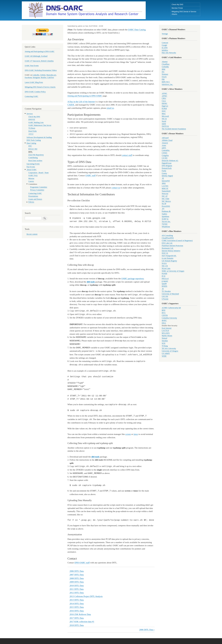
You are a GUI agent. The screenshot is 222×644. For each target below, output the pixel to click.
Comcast (165, 43)
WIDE (164, 356)
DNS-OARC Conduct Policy (35, 92)
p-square (165, 281)
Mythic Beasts (167, 336)
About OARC (32, 170)
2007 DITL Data (77, 571)
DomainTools (167, 168)
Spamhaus (166, 216)
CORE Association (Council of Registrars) (177, 241)
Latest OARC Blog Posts (34, 82)
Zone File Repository (36, 155)
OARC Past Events (32, 66)
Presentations (33, 196)
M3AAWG (166, 333)
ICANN (165, 48)
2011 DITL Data (77, 586)
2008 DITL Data (77, 575)
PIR (163, 79)
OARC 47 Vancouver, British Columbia (39, 61)
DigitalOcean (167, 163)
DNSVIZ (32, 120)
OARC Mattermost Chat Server (40, 125)
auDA (164, 148)
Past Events (31, 167)
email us (110, 108)
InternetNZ (166, 181)
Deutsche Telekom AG (170, 161)
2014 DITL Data (77, 600)
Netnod (165, 338)
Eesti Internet (167, 328)
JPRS (164, 183)
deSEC (164, 321)
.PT (163, 209)
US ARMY (166, 354)
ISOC (164, 111)
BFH (164, 310)
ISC (163, 72)
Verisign (165, 34)
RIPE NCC (166, 82)
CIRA (164, 98)
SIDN (164, 124)
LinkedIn (36, 75)
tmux (136, 432)
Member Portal (177, 8)
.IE (163, 178)
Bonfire (44, 78)
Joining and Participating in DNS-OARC (85, 96)
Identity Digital (167, 176)
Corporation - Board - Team (39, 173)
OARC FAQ (33, 175)
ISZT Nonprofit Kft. (169, 256)
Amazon (165, 143)
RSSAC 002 (33, 149)
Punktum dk (166, 211)
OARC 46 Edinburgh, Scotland (36, 56)
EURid (164, 109)
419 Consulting (167, 235)
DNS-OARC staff (82, 559)
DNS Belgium (167, 166)
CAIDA (71, 105)
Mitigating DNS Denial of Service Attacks (184, 13)
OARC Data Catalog (137, 30)
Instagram (36, 78)
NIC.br (164, 119)
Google (165, 45)
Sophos (165, 214)
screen (128, 432)
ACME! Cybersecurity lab (171, 308)
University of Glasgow (170, 351)
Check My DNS (177, 5)
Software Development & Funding (39, 137)
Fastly (164, 171)
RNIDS (165, 286)
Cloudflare (166, 64)
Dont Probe (33, 131)
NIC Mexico (166, 201)
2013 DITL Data (77, 597)
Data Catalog (31, 143)
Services (30, 114)
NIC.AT (165, 196)
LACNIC (165, 186)
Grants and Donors (35, 199)
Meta (164, 114)
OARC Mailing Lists (36, 122)
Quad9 (164, 284)
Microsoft (165, 116)
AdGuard (165, 138)
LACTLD (165, 331)
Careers (31, 181)
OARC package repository (133, 278)
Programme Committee (39, 187)
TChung (165, 346)
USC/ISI (165, 296)
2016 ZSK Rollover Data (80, 611)
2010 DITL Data (77, 582)
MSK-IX (165, 189)
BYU (164, 313)
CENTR (165, 315)
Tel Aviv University (169, 348)
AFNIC (165, 93)
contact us (116, 188)
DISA (164, 323)
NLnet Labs (166, 268)
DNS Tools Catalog (34, 140)
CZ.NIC (165, 158)
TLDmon (32, 128)
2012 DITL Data (77, 589)
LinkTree (51, 78)
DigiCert (165, 106)
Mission (31, 178)
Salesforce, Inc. (167, 84)
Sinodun (165, 341)
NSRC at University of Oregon (173, 271)
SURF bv (165, 219)
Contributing (33, 158)
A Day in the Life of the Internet (81, 102)
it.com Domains (168, 258)
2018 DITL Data (77, 622)
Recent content (32, 234)
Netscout (165, 194)
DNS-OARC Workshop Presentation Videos (41, 70)
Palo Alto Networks (169, 53)
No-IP (164, 204)
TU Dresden (166, 291)
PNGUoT (165, 279)
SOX (164, 343)
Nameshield (166, 191)
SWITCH (165, 126)
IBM (164, 69)
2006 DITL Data (77, 568)
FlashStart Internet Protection (173, 246)
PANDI (165, 274)
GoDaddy (165, 67)
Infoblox (165, 50)
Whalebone (166, 227)
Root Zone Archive (35, 161)
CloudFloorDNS (168, 238)
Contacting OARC (32, 96)
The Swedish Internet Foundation (174, 129)
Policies (31, 202)
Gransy (164, 173)
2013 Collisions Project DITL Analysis (86, 593)
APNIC (165, 96)
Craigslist (165, 156)
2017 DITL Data (77, 615)
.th (163, 289)
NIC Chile (166, 199)
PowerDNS (166, 206)
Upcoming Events (33, 164)
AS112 (31, 134)
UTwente (165, 299)
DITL (31, 152)
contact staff (127, 155)
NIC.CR (165, 266)
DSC (30, 146)
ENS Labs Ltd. (167, 243)
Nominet (165, 74)
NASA (164, 263)
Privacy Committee (37, 190)
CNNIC (165, 153)
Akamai (165, 62)
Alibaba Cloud (167, 140)
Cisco (164, 101)
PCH (164, 276)
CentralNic (166, 150)
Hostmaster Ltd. (168, 248)
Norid (164, 121)
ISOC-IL (165, 253)
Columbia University (169, 318)
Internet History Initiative (171, 251)
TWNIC (165, 224)
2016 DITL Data (77, 607)
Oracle (164, 77)
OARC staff (91, 175)
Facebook (28, 78)
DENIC (165, 103)
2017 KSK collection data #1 (82, 618)
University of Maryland (170, 294)
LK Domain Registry (169, 261)
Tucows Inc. (166, 222)
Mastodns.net (51, 75)
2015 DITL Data (77, 604)
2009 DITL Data (77, 579)
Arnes (164, 145)
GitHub (43, 75)
